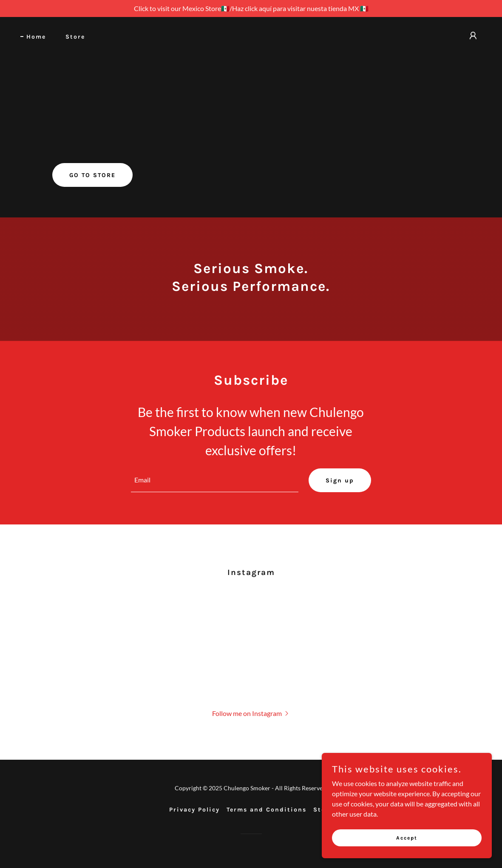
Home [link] (36, 37)
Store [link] (75, 37)
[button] (473, 36)
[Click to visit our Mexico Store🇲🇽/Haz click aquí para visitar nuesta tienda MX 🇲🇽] (251, 8)
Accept (407, 843)
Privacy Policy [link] (194, 810)
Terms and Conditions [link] (267, 810)
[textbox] (215, 480)
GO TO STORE (92, 175)
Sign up (340, 480)
